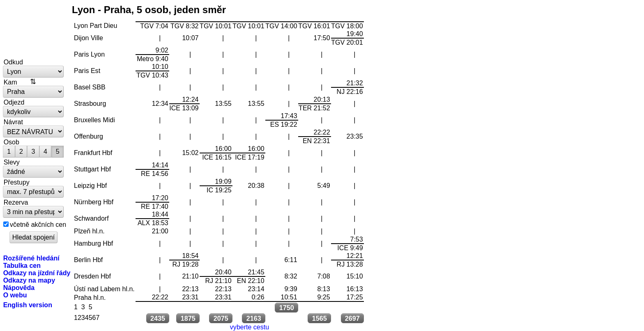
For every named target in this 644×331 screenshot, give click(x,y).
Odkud (13, 62)
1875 (188, 318)
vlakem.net (34, 30)
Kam (10, 82)
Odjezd (14, 102)
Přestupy (17, 182)
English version (28, 305)
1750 (287, 308)
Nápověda (19, 288)
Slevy (12, 162)
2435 (158, 318)
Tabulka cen (22, 265)
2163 (254, 318)
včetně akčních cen (38, 224)
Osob (11, 142)
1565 (320, 318)
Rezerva (16, 202)
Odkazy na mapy (29, 280)
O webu (15, 295)
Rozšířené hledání (31, 258)
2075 (221, 318)
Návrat (13, 122)
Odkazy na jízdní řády (37, 273)
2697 (352, 318)
